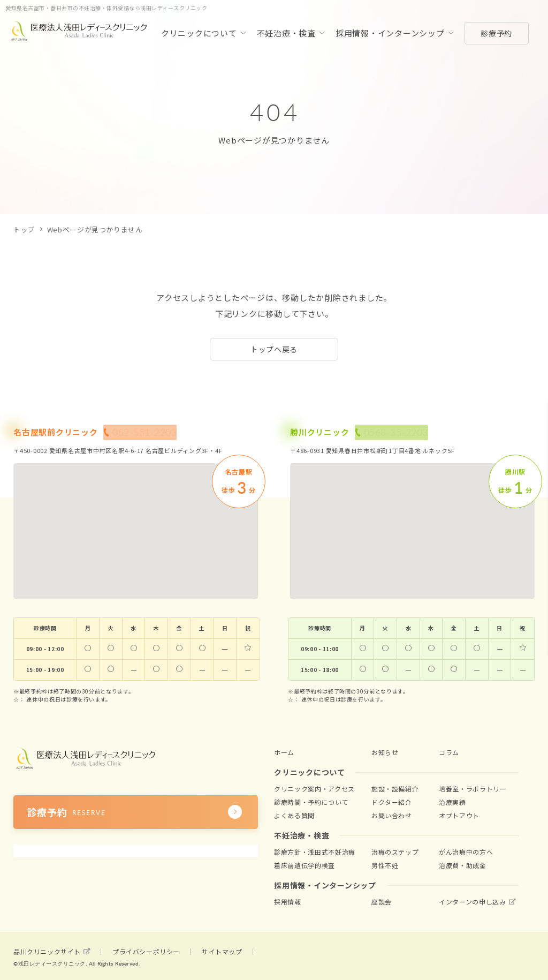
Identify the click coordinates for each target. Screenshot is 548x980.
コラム (448, 752)
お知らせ (384, 752)
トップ (24, 229)
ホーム (283, 752)
